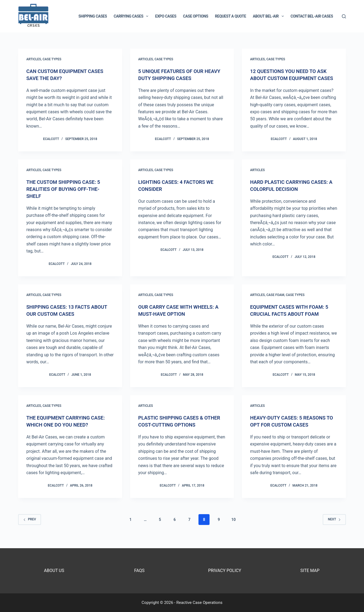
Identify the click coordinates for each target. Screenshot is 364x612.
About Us (54, 571)
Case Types (52, 59)
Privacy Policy (225, 571)
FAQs (139, 571)
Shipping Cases (93, 16)
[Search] (344, 16)
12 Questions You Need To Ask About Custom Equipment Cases (292, 78)
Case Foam (275, 302)
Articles (34, 59)
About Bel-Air (269, 16)
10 (234, 527)
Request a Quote (230, 16)
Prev (30, 526)
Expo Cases (166, 16)
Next (334, 526)
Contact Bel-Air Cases (312, 16)
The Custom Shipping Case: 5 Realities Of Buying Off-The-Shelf (66, 196)
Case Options (196, 16)
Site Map (310, 571)
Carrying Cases (132, 16)
